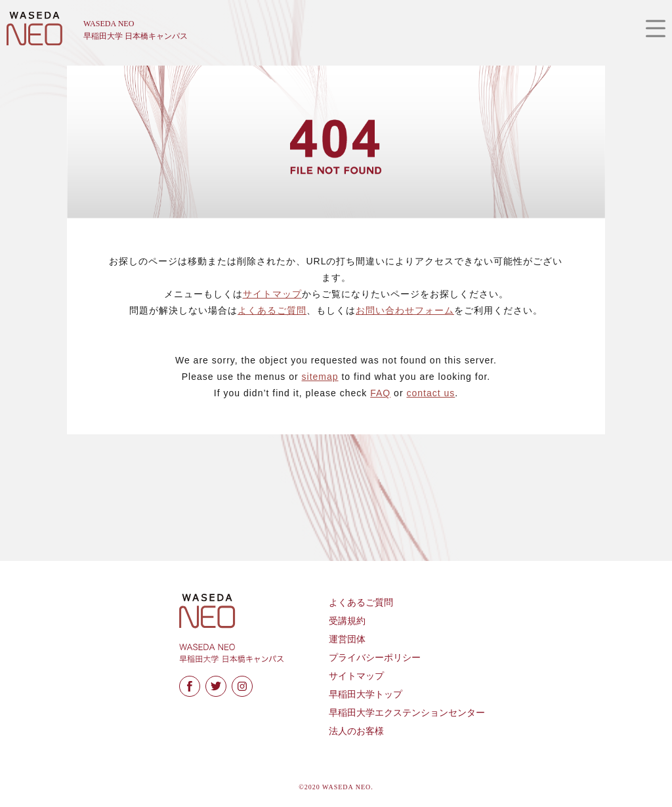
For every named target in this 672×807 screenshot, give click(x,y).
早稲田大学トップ (366, 694)
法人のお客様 (356, 731)
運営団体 (347, 639)
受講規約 (347, 621)
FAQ (380, 393)
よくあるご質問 (272, 310)
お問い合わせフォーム (405, 310)
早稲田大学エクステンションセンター (407, 713)
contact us (430, 393)
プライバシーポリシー (375, 658)
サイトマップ (272, 294)
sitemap (320, 377)
